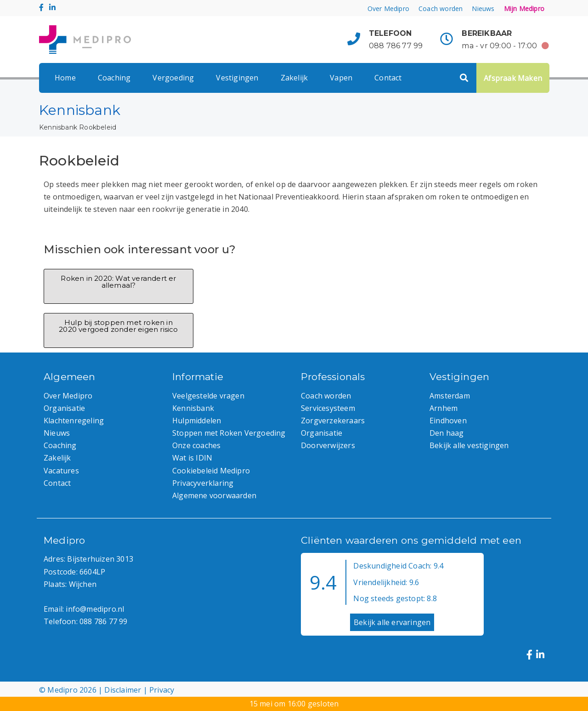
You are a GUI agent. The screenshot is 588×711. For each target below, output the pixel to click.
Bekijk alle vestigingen (469, 445)
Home (65, 78)
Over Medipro (388, 9)
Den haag (447, 433)
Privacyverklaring (203, 483)
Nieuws (483, 9)
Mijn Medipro (524, 9)
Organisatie (64, 408)
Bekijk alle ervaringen (392, 622)
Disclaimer (123, 690)
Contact (388, 78)
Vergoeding (173, 78)
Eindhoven (448, 421)
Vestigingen (237, 78)
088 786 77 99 (396, 46)
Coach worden (441, 9)
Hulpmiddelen (197, 421)
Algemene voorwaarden (214, 495)
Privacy (162, 690)
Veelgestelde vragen (208, 396)
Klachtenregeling (74, 421)
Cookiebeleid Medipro (211, 471)
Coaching (114, 78)
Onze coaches (196, 445)
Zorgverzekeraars (333, 421)
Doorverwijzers (328, 445)
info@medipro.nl (95, 609)
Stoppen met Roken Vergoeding (229, 433)
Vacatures (61, 471)
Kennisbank (58, 127)
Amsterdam (450, 396)
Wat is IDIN (192, 458)
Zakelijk (294, 78)
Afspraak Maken (513, 78)
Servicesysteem (328, 408)
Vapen (341, 78)
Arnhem (444, 408)
